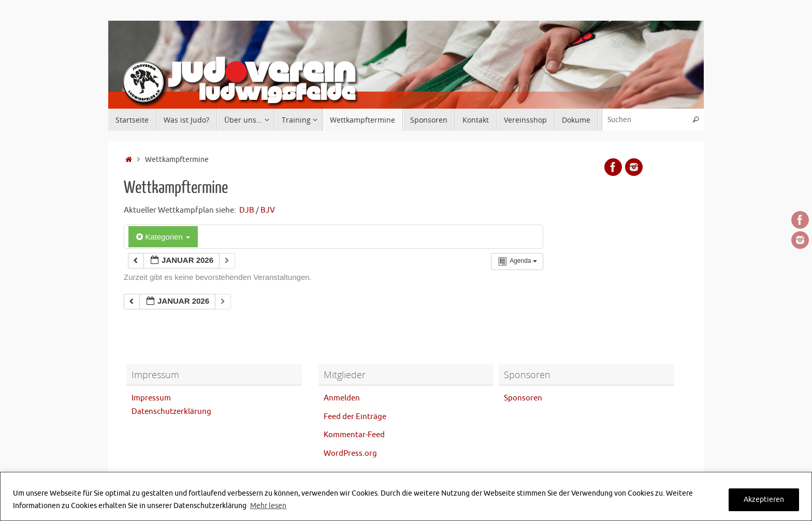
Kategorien (163, 237)
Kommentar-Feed (354, 435)
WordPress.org (350, 453)
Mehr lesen (268, 506)
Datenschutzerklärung (171, 412)
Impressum (151, 398)
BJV (268, 210)
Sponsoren (523, 398)
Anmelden (342, 398)
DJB (247, 210)
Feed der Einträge (355, 417)
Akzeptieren (764, 500)
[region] (406, 496)
